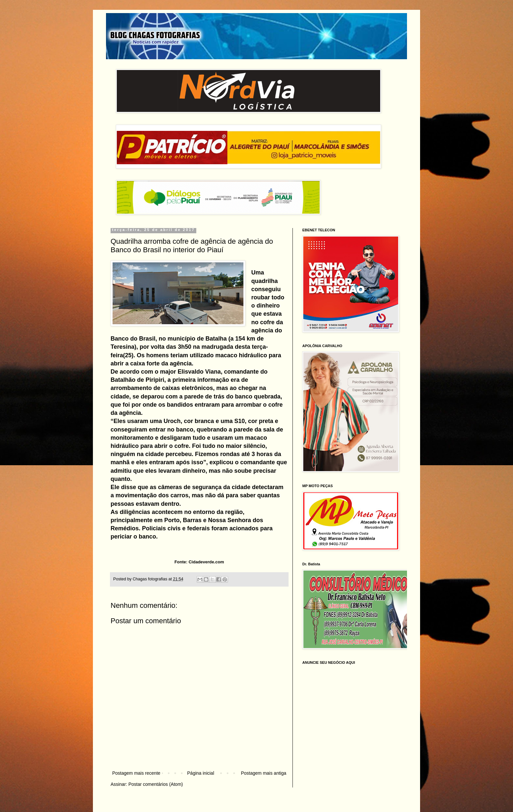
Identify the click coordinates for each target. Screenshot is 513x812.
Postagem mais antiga (264, 773)
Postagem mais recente (136, 773)
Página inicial (201, 773)
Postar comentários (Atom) (156, 784)
